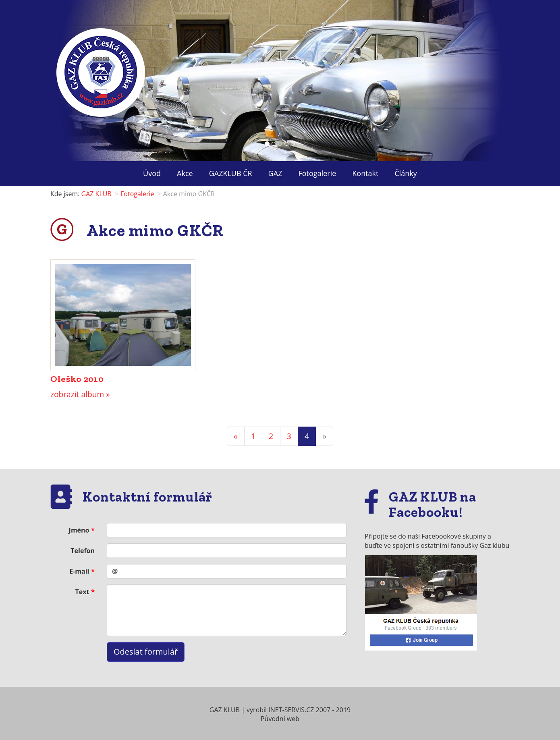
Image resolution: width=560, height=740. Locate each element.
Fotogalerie (317, 173)
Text (82, 592)
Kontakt (365, 173)
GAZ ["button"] (275, 173)
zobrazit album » (80, 394)
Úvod (152, 173)
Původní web (280, 719)
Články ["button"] (405, 173)
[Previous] (236, 436)
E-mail (79, 571)
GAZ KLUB (96, 194)
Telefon (83, 551)
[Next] (324, 436)
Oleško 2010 (77, 379)
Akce (185, 173)
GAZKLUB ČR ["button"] (231, 173)
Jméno (79, 530)
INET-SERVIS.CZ (291, 710)
